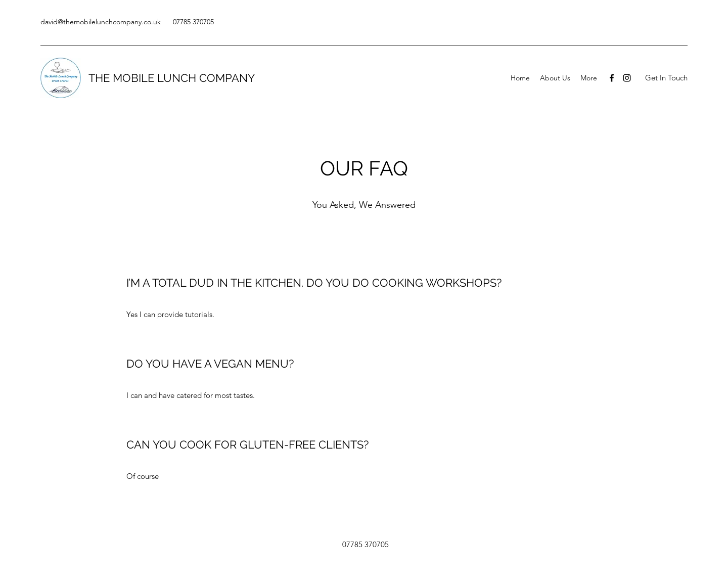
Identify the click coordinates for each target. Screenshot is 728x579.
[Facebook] (612, 78)
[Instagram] (627, 78)
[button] (666, 78)
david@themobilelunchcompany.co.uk (101, 22)
